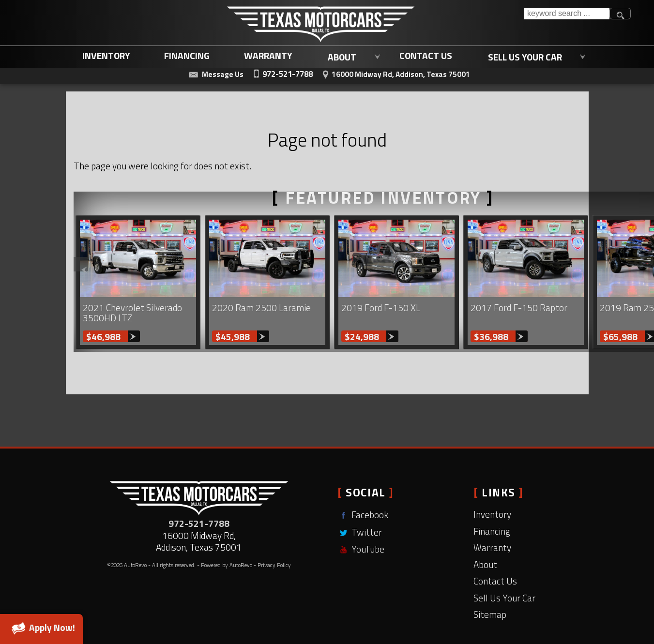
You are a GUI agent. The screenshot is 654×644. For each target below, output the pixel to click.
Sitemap (490, 614)
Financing (492, 531)
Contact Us (495, 581)
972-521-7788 (199, 523)
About (485, 564)
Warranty (492, 547)
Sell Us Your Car (504, 598)
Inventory (106, 55)
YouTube (361, 549)
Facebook (363, 515)
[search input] (567, 14)
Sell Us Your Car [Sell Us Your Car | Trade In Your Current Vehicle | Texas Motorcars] (525, 56)
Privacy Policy (274, 565)
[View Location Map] (395, 73)
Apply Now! (41, 628)
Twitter (360, 532)
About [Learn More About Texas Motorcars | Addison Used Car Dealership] (342, 56)
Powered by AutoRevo (227, 565)
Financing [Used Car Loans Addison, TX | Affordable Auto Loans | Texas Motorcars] (187, 55)
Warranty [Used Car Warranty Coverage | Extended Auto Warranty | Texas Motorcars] (268, 55)
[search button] (620, 14)
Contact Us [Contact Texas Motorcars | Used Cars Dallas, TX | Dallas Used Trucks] (426, 55)
